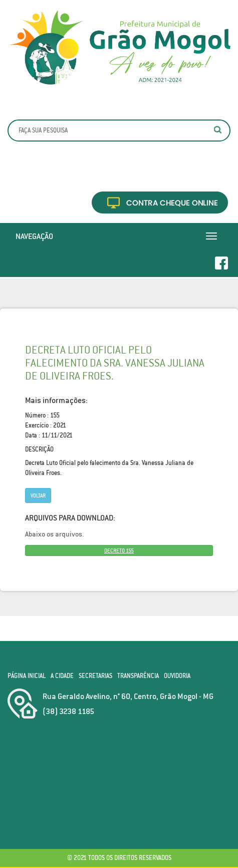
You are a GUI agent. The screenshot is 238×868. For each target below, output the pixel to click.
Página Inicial (27, 676)
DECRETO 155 (119, 550)
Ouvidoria (177, 676)
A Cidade (62, 676)
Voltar (38, 495)
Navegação (34, 236)
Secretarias (95, 676)
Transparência (138, 676)
